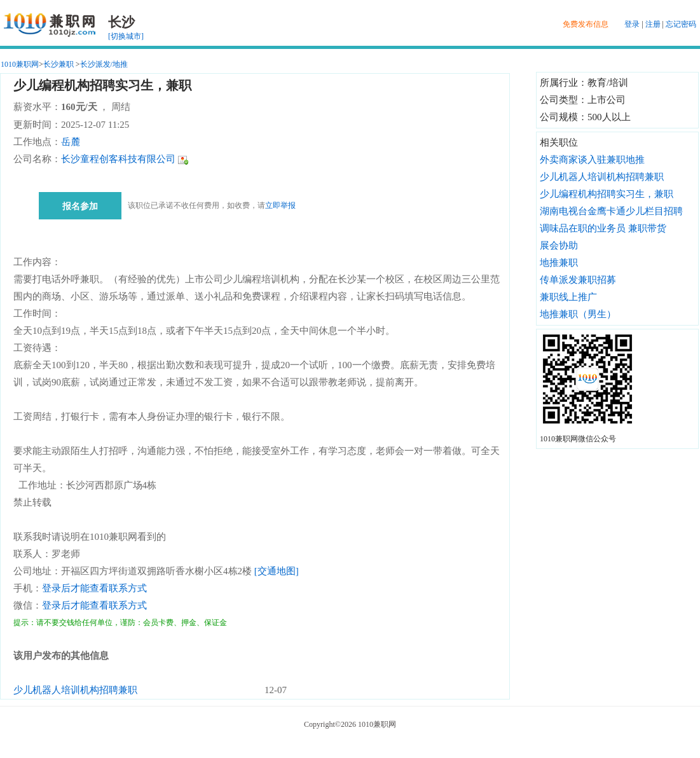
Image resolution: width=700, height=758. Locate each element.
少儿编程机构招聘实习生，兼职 (607, 194)
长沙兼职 (58, 64)
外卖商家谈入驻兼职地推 (592, 160)
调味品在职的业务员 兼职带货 (603, 228)
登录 (632, 24)
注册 (653, 24)
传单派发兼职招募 (578, 280)
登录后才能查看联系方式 (94, 588)
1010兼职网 (20, 64)
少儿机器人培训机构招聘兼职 (75, 690)
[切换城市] (126, 36)
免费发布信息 (586, 24)
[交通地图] (277, 571)
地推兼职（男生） (578, 314)
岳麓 (71, 142)
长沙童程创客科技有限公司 (118, 159)
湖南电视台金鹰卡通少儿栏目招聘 (611, 211)
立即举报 (280, 205)
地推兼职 (559, 263)
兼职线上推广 (568, 297)
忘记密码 (681, 24)
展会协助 (559, 245)
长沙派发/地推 (104, 64)
